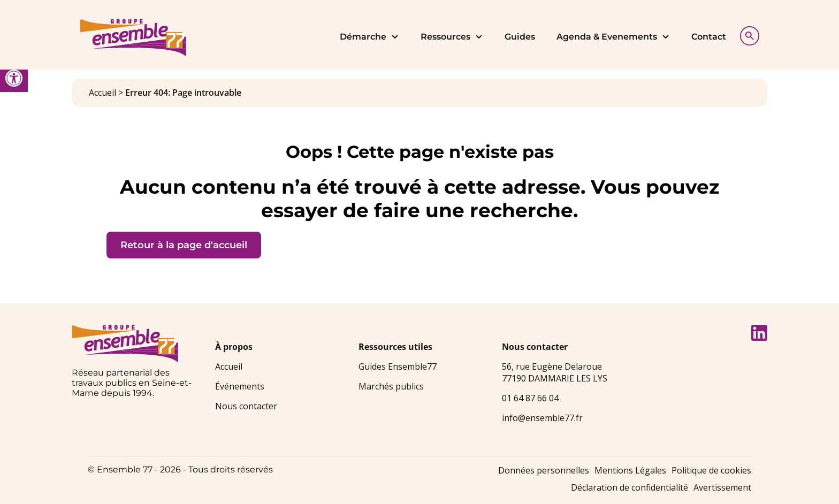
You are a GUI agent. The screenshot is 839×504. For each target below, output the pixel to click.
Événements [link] (240, 386)
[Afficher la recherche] (747, 35)
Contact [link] (709, 37)
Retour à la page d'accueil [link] (184, 245)
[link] (14, 78)
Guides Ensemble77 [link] (398, 366)
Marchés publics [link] (391, 386)
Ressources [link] (452, 37)
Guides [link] (520, 37)
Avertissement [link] (722, 487)
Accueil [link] (102, 93)
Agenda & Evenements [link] (613, 37)
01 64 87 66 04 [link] (530, 398)
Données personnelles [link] (544, 470)
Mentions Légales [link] (630, 470)
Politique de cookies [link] (711, 470)
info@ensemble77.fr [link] (542, 418)
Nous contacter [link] (246, 406)
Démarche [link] (369, 37)
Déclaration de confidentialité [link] (630, 487)
